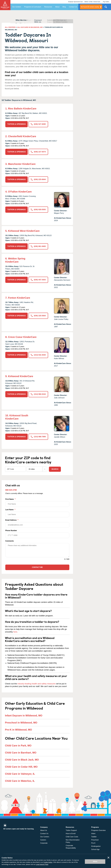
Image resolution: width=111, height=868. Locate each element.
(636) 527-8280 (38, 124)
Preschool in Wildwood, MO (21, 723)
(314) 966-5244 (38, 394)
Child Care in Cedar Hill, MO (21, 767)
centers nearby (90, 7)
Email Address (37, 523)
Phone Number (37, 534)
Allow (95, 861)
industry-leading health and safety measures (37, 684)
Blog (64, 7)
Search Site (106, 8)
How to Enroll (71, 834)
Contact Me (37, 567)
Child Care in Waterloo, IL (20, 781)
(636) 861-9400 (38, 246)
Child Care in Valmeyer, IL (20, 774)
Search (55, 469)
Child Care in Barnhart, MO (21, 753)
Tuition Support (71, 830)
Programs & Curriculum (33, 7)
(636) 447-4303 (38, 280)
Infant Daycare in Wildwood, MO (24, 716)
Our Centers (17, 7)
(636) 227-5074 (38, 152)
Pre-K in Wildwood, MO (18, 730)
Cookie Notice (48, 862)
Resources (48, 7)
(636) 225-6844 (38, 179)
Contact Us (73, 7)
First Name (37, 503)
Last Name (37, 513)
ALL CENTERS (10, 27)
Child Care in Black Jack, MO (22, 760)
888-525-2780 (11, 490)
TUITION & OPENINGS (16, 124)
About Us (44, 830)
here (15, 632)
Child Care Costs (72, 837)
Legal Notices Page (42, 864)
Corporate (44, 843)
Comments (10, 541)
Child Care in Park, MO (18, 746)
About (57, 7)
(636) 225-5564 (38, 316)
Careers (43, 840)
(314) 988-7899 (38, 437)
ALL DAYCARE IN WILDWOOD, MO (30, 27)
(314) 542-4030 (38, 355)
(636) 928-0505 (38, 210)
